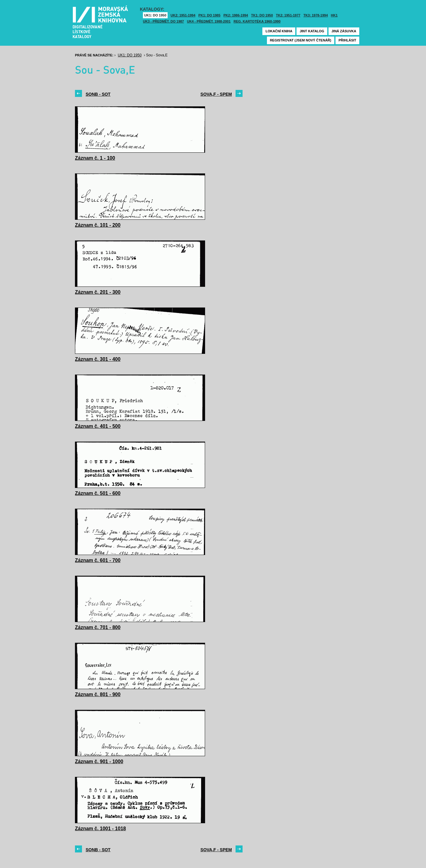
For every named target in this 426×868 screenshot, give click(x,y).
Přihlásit (347, 40)
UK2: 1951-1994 (183, 15)
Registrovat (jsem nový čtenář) (301, 40)
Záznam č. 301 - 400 (98, 359)
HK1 (334, 15)
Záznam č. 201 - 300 (98, 292)
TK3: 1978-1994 (316, 15)
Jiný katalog (312, 31)
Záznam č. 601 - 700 (98, 560)
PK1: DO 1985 (209, 15)
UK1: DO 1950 (155, 15)
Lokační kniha (279, 31)
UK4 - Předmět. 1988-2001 (209, 21)
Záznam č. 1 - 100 (95, 158)
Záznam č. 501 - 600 (98, 493)
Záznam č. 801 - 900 (98, 694)
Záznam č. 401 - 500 (98, 426)
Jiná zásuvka (344, 31)
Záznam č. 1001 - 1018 (100, 829)
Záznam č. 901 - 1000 (99, 761)
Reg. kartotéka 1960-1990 (257, 21)
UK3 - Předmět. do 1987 (163, 21)
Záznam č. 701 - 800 (98, 627)
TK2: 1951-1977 (288, 15)
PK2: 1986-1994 (236, 15)
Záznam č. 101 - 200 (98, 225)
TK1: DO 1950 (262, 15)
